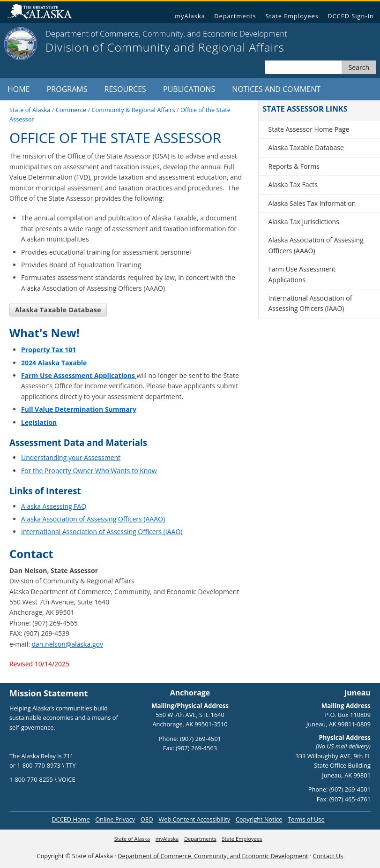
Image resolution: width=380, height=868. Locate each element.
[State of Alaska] (21, 44)
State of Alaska (43, 12)
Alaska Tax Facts (293, 185)
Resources (125, 89)
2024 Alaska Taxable (54, 363)
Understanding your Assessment (71, 457)
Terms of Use (306, 819)
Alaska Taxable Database (58, 310)
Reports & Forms (294, 166)
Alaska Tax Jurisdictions (303, 222)
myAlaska (190, 16)
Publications (189, 89)
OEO (147, 819)
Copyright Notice (259, 819)
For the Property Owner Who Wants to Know (89, 471)
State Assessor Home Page (309, 129)
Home (19, 89)
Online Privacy (115, 819)
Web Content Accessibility (194, 819)
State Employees (292, 16)
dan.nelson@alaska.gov (67, 644)
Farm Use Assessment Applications (302, 274)
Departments (235, 16)
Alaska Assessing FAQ (54, 506)
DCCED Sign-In (351, 16)
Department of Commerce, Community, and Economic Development (213, 856)
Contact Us (328, 856)
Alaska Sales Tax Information (312, 203)
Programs (67, 89)
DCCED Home (71, 819)
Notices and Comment (276, 89)
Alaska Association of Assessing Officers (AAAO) (93, 519)
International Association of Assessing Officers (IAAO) (102, 532)
